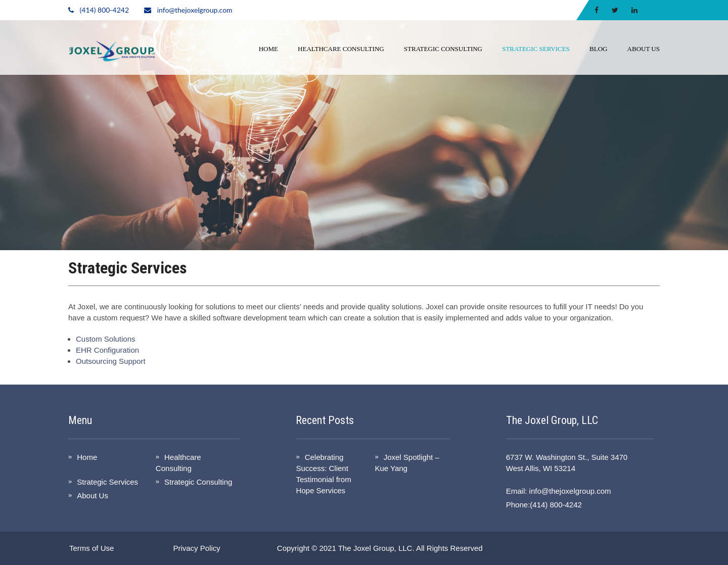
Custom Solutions (106, 339)
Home (268, 49)
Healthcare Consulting (341, 49)
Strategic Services (536, 49)
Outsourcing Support (111, 361)
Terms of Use (92, 548)
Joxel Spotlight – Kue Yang (407, 463)
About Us (644, 49)
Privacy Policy (196, 548)
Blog (598, 49)
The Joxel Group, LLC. (376, 548)
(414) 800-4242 (104, 10)
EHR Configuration (107, 350)
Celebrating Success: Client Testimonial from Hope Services (323, 474)
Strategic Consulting (443, 49)
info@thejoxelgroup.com (195, 10)
